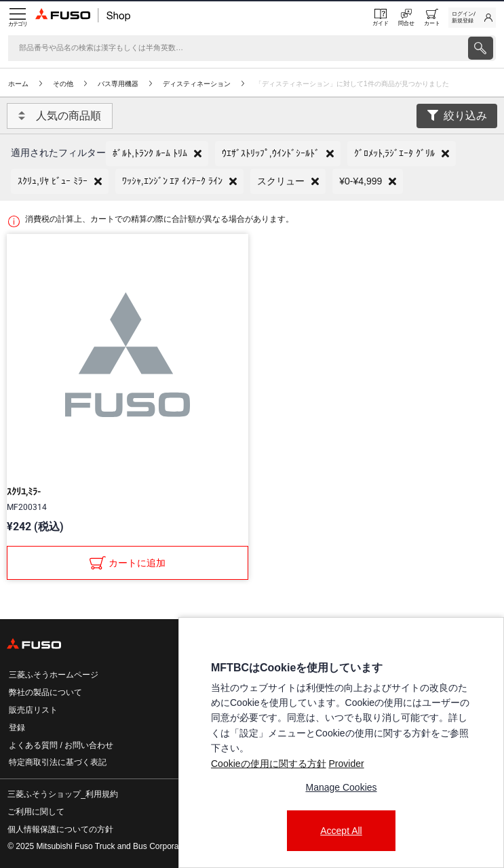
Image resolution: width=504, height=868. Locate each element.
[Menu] (18, 18)
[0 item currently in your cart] (432, 18)
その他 (63, 84)
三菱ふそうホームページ (54, 675)
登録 (17, 728)
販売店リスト (33, 710)
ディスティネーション (197, 84)
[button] (157, 154)
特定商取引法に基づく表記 (58, 762)
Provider (346, 764)
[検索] (237, 48)
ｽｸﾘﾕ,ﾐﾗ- (24, 492)
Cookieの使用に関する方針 (269, 764)
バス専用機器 (118, 84)
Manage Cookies (341, 787)
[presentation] (481, 48)
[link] (472, 18)
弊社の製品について (45, 692)
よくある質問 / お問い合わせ (61, 745)
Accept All (341, 831)
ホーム (18, 84)
